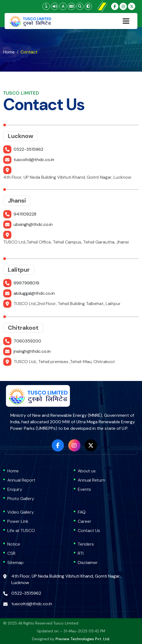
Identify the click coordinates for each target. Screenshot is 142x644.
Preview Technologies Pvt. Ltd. (83, 639)
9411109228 (25, 214)
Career (85, 521)
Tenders (86, 544)
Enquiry (15, 489)
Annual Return (91, 480)
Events (84, 489)
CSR (11, 553)
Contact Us (89, 531)
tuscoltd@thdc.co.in (34, 160)
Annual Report (21, 480)
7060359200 (27, 341)
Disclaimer (88, 563)
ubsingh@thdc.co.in (33, 224)
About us (87, 471)
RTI (81, 553)
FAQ (82, 512)
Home (9, 52)
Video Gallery (21, 512)
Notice (14, 544)
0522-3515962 (28, 149)
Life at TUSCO (21, 531)
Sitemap (15, 563)
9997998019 (26, 283)
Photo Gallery (21, 499)
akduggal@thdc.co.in (34, 293)
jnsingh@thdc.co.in (32, 351)
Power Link (18, 521)
